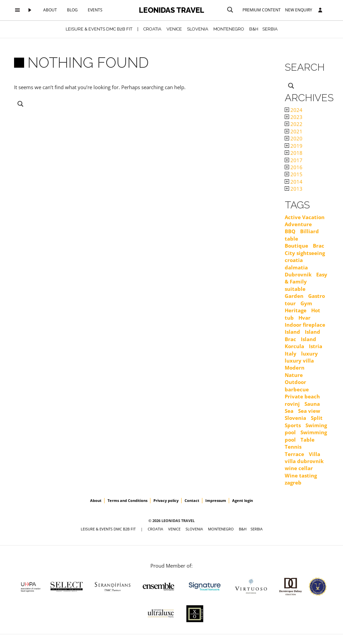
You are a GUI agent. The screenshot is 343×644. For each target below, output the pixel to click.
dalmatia (296, 267)
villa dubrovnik (304, 461)
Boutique (296, 246)
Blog (72, 10)
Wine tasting (301, 475)
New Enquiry (299, 10)
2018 (294, 153)
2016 (294, 167)
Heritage (296, 310)
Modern (295, 368)
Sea (289, 411)
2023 (294, 117)
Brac (319, 246)
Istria (316, 346)
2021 (294, 131)
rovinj (292, 404)
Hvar (304, 318)
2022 (294, 124)
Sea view (309, 411)
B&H (254, 29)
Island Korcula (300, 343)
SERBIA (270, 29)
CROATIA (152, 29)
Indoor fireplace (305, 325)
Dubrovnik (298, 274)
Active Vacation (305, 217)
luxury (310, 353)
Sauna (312, 404)
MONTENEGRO (229, 29)
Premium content (262, 10)
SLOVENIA (198, 29)
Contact (192, 500)
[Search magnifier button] (230, 10)
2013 (294, 189)
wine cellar (299, 468)
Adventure (298, 224)
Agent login (243, 500)
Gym (306, 303)
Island (292, 332)
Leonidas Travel (172, 10)
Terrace (294, 454)
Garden (294, 296)
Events (95, 10)
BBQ (290, 231)
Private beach (302, 396)
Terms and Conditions (127, 500)
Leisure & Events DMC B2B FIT (99, 29)
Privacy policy (166, 500)
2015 (294, 174)
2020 (294, 138)
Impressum (216, 500)
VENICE (174, 29)
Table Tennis (300, 443)
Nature (294, 375)
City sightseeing (305, 253)
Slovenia (295, 418)
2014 (294, 182)
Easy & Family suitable (306, 282)
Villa (315, 454)
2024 (294, 110)
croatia (294, 260)
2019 (294, 146)
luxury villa (299, 361)
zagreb (293, 482)
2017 (294, 160)
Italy (291, 353)
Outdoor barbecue (297, 385)
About (50, 10)
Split (317, 418)
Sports (293, 425)
